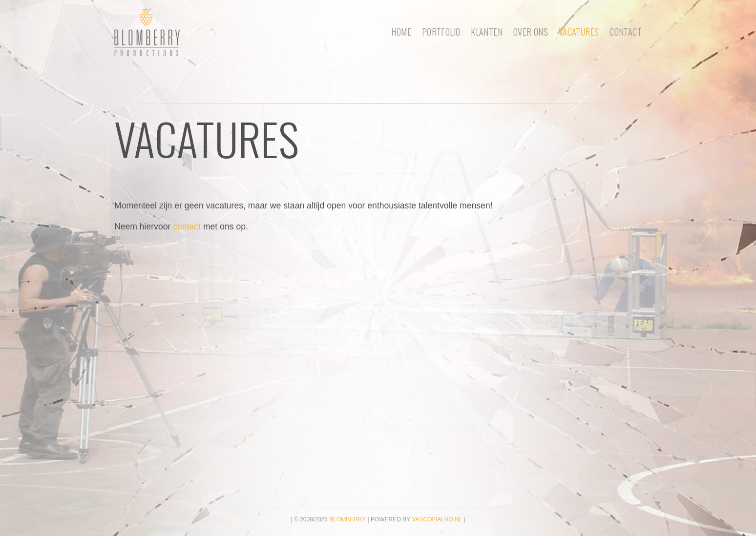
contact (187, 227)
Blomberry (347, 519)
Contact (626, 31)
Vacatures (579, 31)
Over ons (531, 31)
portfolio (441, 31)
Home (401, 31)
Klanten (487, 31)
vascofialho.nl (437, 519)
